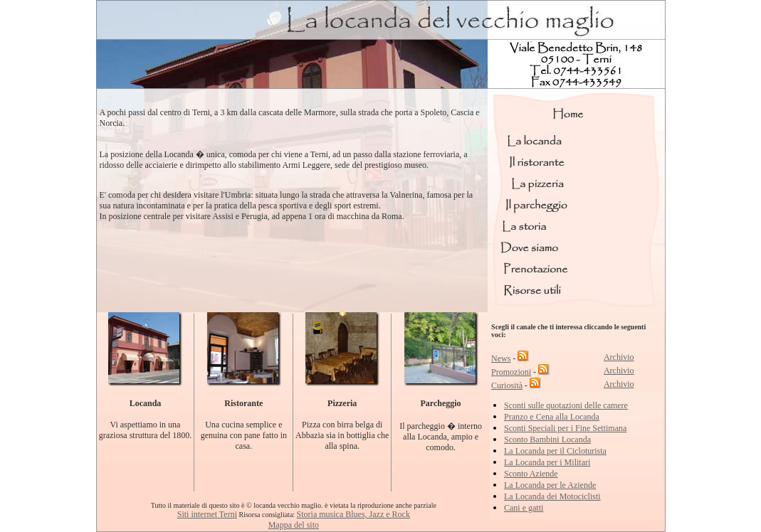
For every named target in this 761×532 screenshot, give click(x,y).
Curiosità (507, 385)
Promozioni (511, 372)
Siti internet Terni (207, 514)
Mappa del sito (294, 525)
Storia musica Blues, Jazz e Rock (353, 514)
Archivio (619, 357)
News (501, 358)
